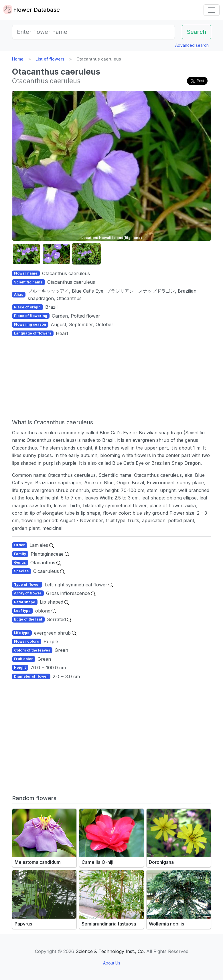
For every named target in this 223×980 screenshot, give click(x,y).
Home (18, 59)
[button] (26, 254)
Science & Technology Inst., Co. (110, 951)
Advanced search (192, 45)
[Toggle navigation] (212, 10)
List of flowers (50, 59)
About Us (112, 963)
